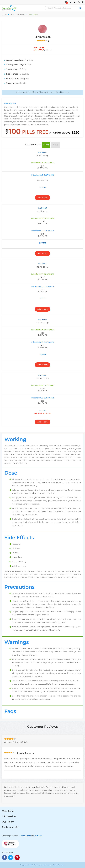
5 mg (55, 145)
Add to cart (42, 198)
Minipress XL (34, 14)
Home (4, 14)
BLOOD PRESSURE (18, 14)
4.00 (23, 742)
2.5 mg (46, 145)
